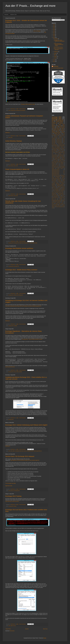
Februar (56, 56)
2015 (54, 36)
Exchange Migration (59, 121)
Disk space (60, 149)
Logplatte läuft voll (55, 165)
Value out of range (55, 195)
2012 (54, 61)
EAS (63, 149)
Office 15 (59, 180)
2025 (54, 25)
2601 (11, 451)
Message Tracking (56, 129)
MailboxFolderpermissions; (56, 170)
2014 (54, 37)
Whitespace (62, 197)
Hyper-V (53, 124)
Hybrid (64, 159)
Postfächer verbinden (60, 184)
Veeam (60, 195)
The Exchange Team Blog (10, 483)
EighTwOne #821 (9, 486)
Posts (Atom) (12, 631)
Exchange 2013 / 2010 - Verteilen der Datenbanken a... (59, 41)
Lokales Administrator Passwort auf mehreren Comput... (59, 45)
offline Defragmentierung (60, 207)
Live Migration (61, 163)
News (63, 179)
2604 (13, 451)
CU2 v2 (61, 138)
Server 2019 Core (62, 186)
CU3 (57, 127)
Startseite (6, 14)
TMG (63, 131)
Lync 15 (62, 165)
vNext (53, 208)
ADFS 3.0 (57, 136)
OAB (62, 129)
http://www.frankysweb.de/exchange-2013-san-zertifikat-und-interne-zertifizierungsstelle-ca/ (23, 306)
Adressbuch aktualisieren (58, 137)
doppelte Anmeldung (57, 201)
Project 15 (53, 185)
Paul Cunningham (37, 31)
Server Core (55, 188)
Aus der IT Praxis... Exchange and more (30, 6)
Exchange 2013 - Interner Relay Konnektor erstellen (32, 339)
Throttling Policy (54, 194)
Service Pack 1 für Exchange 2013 (14, 491)
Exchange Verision (57, 158)
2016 (54, 34)
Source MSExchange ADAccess (58, 191)
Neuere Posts (8, 629)
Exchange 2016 (60, 120)
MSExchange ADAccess (38, 451)
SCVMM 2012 (54, 186)
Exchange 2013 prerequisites (21, 110)
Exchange (54, 120)
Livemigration (54, 164)
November (56, 39)
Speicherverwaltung (61, 193)
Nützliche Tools (13, 14)
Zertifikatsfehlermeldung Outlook (57, 200)
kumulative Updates (55, 205)
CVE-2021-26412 (59, 140)
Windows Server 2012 (55, 198)
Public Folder (57, 130)
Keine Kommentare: (23, 109)
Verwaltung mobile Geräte (33, 243)
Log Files (62, 164)
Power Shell (10, 137)
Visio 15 (63, 195)
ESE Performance (55, 150)
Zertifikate (16, 326)
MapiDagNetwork (58, 176)
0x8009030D (57, 135)
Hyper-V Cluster (55, 161)
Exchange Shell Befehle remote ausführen (19, 248)
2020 (54, 28)
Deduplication (55, 149)
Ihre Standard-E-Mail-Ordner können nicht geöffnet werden (24, 451)
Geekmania (61, 123)
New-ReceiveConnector (10, 367)
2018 (54, 31)
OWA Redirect (54, 180)
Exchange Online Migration (56, 157)
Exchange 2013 (16, 243)
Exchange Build (61, 155)
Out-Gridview (59, 181)
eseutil (63, 201)
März (55, 55)
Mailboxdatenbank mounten (56, 175)
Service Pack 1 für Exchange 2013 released (20, 456)
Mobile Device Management (24, 243)
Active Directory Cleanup (14, 141)
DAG (9, 110)
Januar (55, 58)
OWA (53, 130)
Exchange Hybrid (54, 156)
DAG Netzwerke (55, 146)
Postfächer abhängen (55, 183)
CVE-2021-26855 (59, 141)
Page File (55, 182)
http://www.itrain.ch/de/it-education (12, 501)
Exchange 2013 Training (13, 496)
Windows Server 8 (58, 133)
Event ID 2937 (60, 152)
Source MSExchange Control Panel (58, 192)
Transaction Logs (61, 194)
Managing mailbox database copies (28, 104)
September (56, 52)
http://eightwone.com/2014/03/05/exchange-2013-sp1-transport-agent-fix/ (25, 460)
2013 (54, 60)
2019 (54, 30)
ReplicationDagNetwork (60, 185)
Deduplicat (63, 148)
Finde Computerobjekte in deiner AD (17, 169)
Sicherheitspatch (56, 190)
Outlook (64, 181)
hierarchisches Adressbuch (56, 202)
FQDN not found (13, 626)
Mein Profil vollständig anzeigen (58, 68)
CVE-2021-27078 (60, 144)
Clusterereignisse (54, 145)
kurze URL (60, 205)
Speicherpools (54, 193)
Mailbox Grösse (60, 168)
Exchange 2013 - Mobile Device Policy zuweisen (21, 270)
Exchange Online (61, 156)
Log (58, 164)
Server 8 (59, 131)
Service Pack (59, 188)
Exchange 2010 (13, 110)
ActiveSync (63, 136)
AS (60, 136)
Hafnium (60, 159)
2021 (54, 26)
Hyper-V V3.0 (61, 161)
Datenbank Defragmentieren (56, 148)
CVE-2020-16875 (59, 139)
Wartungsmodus (56, 197)
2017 (54, 33)
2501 (9, 451)
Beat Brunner (56, 66)
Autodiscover (54, 138)
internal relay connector (60, 203)
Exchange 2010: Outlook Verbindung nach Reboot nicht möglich (26, 425)
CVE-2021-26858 (59, 143)
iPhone (53, 203)
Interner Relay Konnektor (18, 372)
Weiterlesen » (8, 133)
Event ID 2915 (54, 152)
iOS (63, 202)
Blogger (45, 638)
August (55, 53)
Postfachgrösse (61, 182)
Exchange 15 (57, 153)
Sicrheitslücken (62, 190)
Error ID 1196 (61, 150)
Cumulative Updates (62, 145)
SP (58, 186)
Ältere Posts (45, 629)
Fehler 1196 (56, 159)
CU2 (58, 138)
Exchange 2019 (55, 123)
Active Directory (11, 166)
